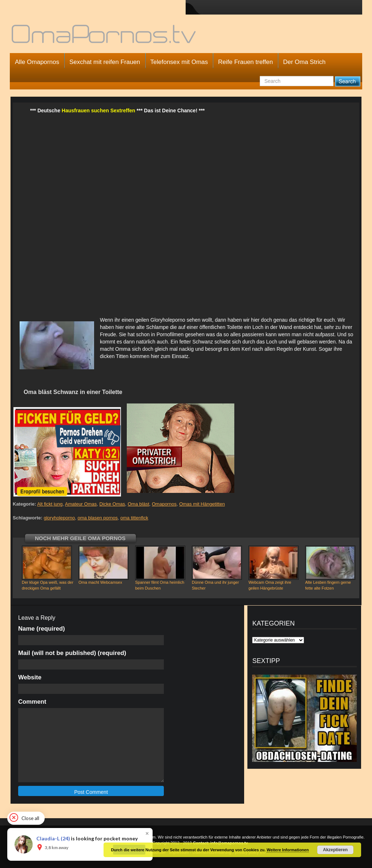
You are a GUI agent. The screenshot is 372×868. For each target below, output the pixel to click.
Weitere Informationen (288, 850)
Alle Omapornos (37, 62)
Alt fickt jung (50, 504)
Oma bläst (139, 504)
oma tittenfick (134, 518)
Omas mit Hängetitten (202, 504)
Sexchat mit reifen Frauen (105, 62)
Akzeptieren (335, 850)
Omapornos (164, 504)
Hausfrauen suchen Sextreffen (98, 110)
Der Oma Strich (304, 62)
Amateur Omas (81, 504)
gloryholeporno (59, 518)
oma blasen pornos (98, 518)
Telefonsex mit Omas (179, 62)
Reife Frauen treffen (245, 62)
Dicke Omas (112, 504)
